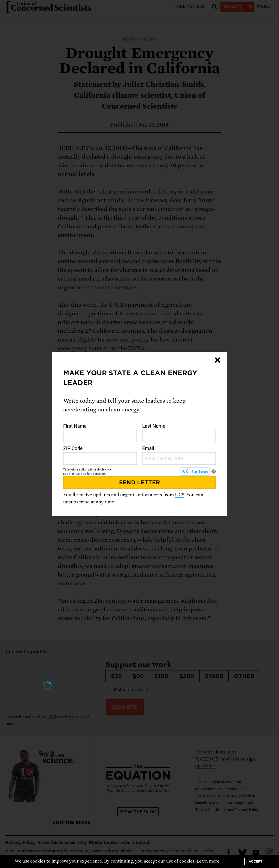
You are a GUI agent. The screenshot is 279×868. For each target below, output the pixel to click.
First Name (100, 433)
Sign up (81, 474)
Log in (67, 474)
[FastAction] (195, 472)
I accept (254, 861)
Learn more (208, 861)
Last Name (179, 433)
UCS (180, 495)
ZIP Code (100, 455)
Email (179, 455)
